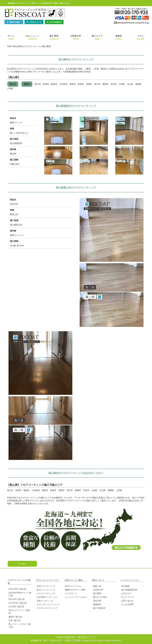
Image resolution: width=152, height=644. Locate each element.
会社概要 (125, 586)
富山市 (13, 84)
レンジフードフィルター (76, 597)
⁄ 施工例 (23, 589)
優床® (11, 617)
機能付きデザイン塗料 (75, 590)
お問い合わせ (127, 601)
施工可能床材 (99, 608)
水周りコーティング (46, 586)
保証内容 (97, 601)
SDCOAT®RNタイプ (18, 593)
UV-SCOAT (14, 603)
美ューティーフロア (18, 624)
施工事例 (97, 593)
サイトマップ (127, 597)
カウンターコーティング (48, 604)
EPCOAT (13, 599)
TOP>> (10, 46)
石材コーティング (45, 601)
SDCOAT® (13, 589)
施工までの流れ (100, 597)
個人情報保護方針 (129, 590)
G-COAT (12, 607)
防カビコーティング (46, 590)
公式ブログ (126, 593)
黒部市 (27, 84)
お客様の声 (98, 590)
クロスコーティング (46, 593)
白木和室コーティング (47, 597)
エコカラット (71, 593)
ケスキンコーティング (47, 608)
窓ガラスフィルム (73, 586)
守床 (11, 620)
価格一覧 (97, 586)
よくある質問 (127, 604)
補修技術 (97, 604)
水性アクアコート (17, 610)
